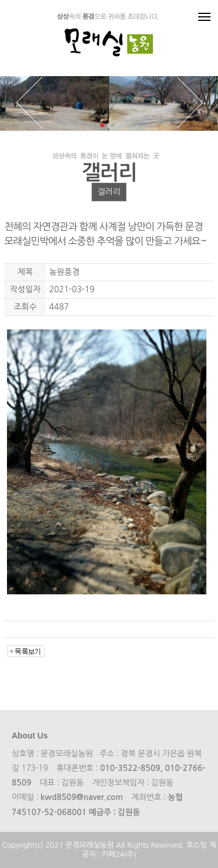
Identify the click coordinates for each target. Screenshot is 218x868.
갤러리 (109, 192)
